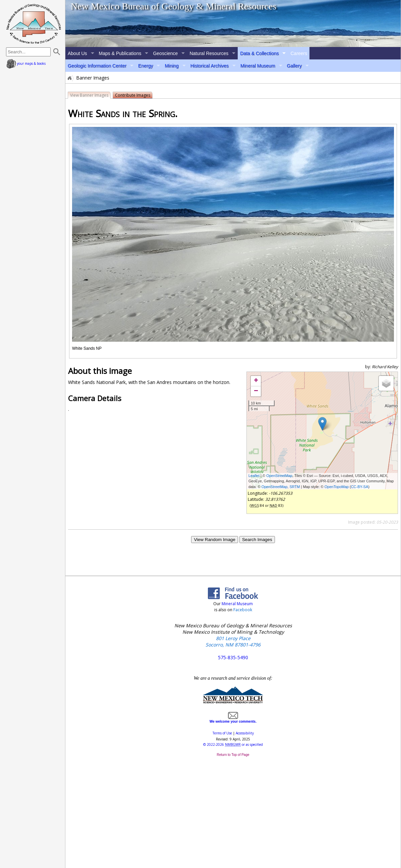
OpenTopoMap (337, 487)
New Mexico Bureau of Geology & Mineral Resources (174, 6)
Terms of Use (222, 733)
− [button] (256, 391)
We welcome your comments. (233, 720)
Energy (146, 66)
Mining (171, 66)
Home (69, 78)
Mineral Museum (258, 66)
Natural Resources (209, 53)
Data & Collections (259, 53)
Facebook (243, 610)
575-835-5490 (233, 657)
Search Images (257, 540)
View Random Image (214, 540)
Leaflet (254, 476)
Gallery (294, 66)
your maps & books (26, 63)
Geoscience (165, 53)
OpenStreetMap (279, 476)
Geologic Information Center (97, 66)
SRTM (295, 487)
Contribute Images (133, 95)
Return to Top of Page (233, 755)
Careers (299, 53)
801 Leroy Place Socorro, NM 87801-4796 (233, 641)
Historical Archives (210, 66)
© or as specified (233, 744)
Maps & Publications (120, 53)
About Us (77, 53)
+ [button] (256, 381)
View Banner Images (89, 95)
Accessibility (245, 733)
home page (34, 23)
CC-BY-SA (360, 487)
